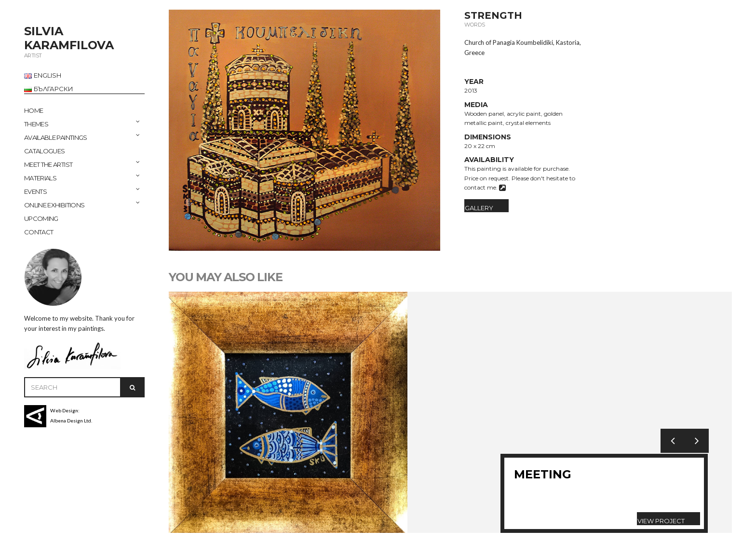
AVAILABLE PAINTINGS (56, 137)
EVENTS (35, 191)
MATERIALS (40, 178)
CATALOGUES (45, 151)
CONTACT (39, 232)
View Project (661, 521)
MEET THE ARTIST (48, 164)
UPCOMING (41, 218)
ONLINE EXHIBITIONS (54, 205)
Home (34, 110)
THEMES (36, 124)
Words (475, 25)
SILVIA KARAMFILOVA (69, 38)
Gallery (479, 208)
